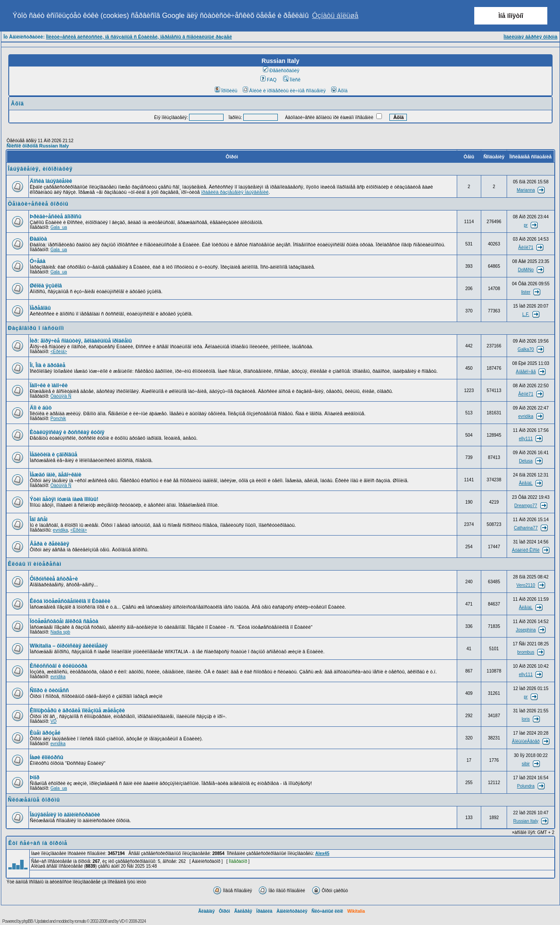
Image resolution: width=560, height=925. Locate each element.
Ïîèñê (292, 80)
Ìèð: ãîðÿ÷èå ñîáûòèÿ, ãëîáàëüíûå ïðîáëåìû (81, 341)
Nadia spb (60, 632)
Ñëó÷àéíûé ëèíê (327, 911)
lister (526, 292)
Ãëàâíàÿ (206, 911)
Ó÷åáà (38, 261)
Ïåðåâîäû (40, 308)
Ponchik (58, 419)
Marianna (526, 190)
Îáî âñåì (39, 519)
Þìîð (35, 778)
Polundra (526, 786)
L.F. (526, 314)
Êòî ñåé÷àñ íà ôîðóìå (38, 843)
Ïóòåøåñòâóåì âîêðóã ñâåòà (64, 621)
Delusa (526, 461)
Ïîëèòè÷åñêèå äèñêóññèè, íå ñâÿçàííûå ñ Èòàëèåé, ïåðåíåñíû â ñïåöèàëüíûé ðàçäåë (139, 37)
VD (53, 721)
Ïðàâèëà (264, 911)
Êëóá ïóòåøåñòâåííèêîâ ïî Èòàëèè (70, 601)
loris (526, 719)
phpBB (27, 921)
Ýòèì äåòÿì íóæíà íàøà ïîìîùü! (64, 499)
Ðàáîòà (38, 239)
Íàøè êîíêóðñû (47, 757)
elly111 (526, 439)
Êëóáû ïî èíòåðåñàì (35, 564)
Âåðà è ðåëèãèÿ (49, 544)
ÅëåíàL (526, 483)
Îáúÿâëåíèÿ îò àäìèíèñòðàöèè (65, 815)
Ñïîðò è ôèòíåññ (49, 690)
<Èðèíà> (59, 352)
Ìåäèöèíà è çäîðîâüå (54, 455)
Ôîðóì (224, 911)
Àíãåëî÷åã (526, 372)
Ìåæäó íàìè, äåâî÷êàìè (56, 475)
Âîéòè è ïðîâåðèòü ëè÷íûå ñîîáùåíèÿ (284, 91)
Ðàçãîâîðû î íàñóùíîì (36, 328)
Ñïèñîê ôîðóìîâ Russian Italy (38, 146)
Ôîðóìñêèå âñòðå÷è (54, 579)
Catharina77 (526, 528)
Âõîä (339, 91)
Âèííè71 (526, 247)
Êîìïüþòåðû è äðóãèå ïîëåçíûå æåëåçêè (77, 711)
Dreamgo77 (526, 506)
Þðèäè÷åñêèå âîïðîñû (56, 217)
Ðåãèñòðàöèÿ (281, 70)
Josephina (526, 630)
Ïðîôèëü (226, 91)
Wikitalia (356, 911)
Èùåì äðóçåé (45, 733)
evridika (526, 416)
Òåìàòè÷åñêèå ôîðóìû (38, 204)
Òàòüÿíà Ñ (61, 396)
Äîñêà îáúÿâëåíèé (51, 181)
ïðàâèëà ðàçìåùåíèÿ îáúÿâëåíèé (235, 192)
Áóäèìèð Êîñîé (526, 550)
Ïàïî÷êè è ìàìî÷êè (49, 385)
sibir (526, 764)
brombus (526, 652)
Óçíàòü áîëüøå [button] (335, 16)
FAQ (268, 80)
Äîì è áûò (41, 408)
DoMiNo (526, 270)
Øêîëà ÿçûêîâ (46, 286)
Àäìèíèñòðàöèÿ (292, 911)
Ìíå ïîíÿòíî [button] (511, 16)
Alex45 (322, 853)
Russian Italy (526, 821)
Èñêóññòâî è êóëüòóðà (58, 666)
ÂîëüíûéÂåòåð (526, 741)
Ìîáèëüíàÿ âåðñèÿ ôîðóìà (530, 37)
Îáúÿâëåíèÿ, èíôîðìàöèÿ (40, 169)
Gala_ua (59, 227)
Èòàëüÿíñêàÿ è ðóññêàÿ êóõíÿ (67, 432)
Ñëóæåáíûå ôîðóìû (34, 800)
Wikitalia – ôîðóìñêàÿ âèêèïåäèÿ (69, 646)
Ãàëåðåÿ (243, 911)
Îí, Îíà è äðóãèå (47, 365)
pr (526, 225)
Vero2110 (526, 585)
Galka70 (526, 349)
